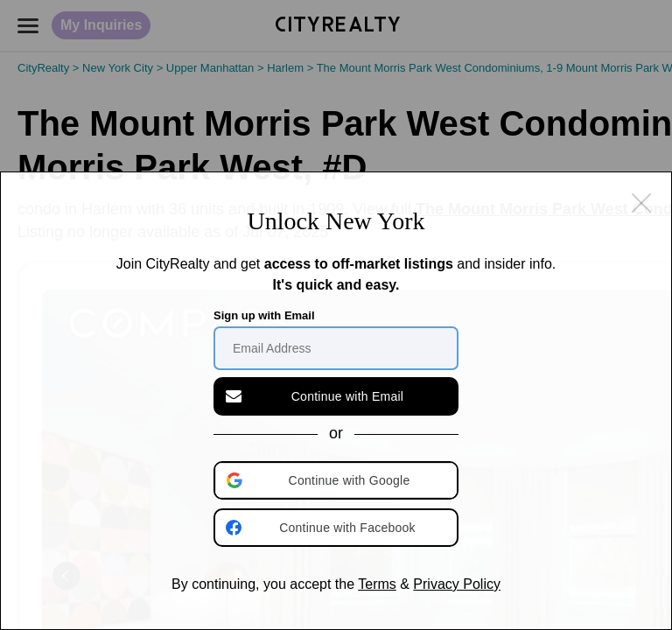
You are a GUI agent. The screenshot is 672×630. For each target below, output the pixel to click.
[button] (338, 480)
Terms (377, 584)
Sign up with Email (264, 315)
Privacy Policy (457, 584)
